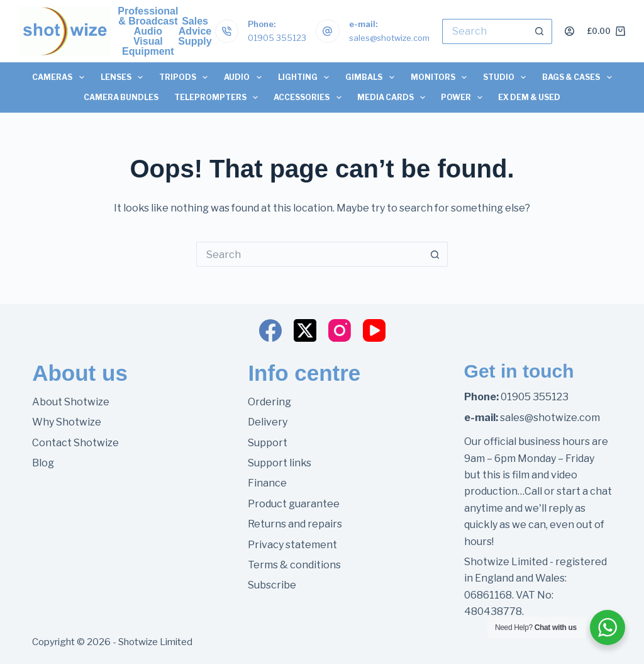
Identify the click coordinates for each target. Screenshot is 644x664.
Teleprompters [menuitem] (219, 98)
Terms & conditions (294, 565)
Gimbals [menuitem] (372, 77)
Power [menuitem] (464, 98)
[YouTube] (374, 330)
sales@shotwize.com (389, 38)
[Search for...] (485, 31)
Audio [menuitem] (245, 77)
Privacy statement (292, 545)
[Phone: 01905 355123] (227, 31)
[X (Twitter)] (305, 330)
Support (268, 443)
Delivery (268, 422)
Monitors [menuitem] (441, 77)
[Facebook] (270, 330)
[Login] (569, 31)
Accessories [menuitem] (310, 98)
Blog (43, 463)
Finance (267, 483)
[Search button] (540, 31)
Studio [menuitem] (507, 77)
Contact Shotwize (75, 443)
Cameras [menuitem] (60, 77)
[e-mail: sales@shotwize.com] (328, 31)
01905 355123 (277, 38)
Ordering (269, 402)
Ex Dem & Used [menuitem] (529, 97)
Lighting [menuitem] (306, 77)
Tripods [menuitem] (186, 77)
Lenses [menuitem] (124, 77)
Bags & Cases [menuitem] (579, 77)
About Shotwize (71, 402)
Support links (280, 463)
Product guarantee (294, 504)
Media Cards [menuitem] (394, 98)
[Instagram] (340, 330)
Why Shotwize (67, 422)
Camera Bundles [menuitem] (121, 97)
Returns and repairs (295, 524)
